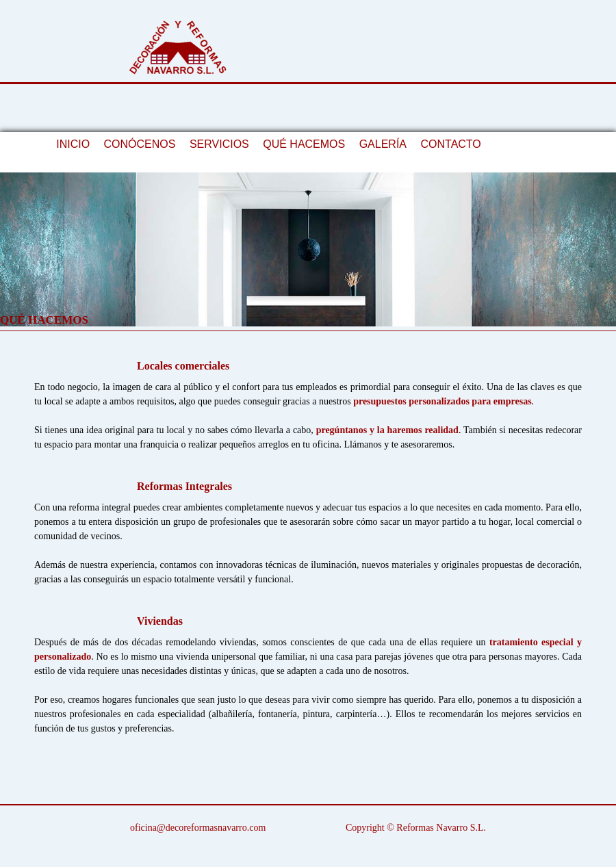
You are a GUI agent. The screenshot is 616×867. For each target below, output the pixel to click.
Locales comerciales (183, 366)
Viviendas (160, 621)
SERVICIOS (219, 144)
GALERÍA (383, 144)
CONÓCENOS (140, 144)
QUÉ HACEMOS (304, 144)
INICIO (73, 144)
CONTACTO (450, 144)
